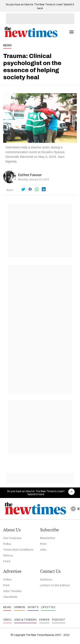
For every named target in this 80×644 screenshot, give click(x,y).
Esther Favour (30, 175)
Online (7, 579)
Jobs (43, 550)
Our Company (12, 538)
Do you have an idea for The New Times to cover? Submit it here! (36, 493)
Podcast (59, 620)
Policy (7, 544)
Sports (33, 607)
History (8, 555)
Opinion (19, 607)
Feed (7, 561)
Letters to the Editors (55, 585)
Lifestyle (48, 607)
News (7, 45)
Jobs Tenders (12, 591)
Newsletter (48, 538)
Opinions (46, 579)
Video (7, 620)
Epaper (44, 620)
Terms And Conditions (18, 550)
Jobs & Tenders (25, 620)
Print (43, 544)
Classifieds (10, 597)
